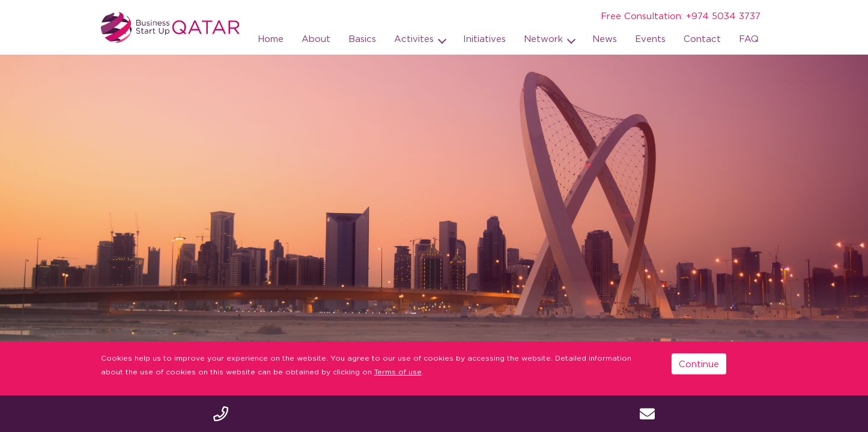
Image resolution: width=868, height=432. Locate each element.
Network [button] (545, 38)
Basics (362, 38)
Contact (702, 38)
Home (271, 38)
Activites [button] (415, 38)
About (316, 38)
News (605, 38)
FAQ (749, 38)
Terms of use (398, 372)
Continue (699, 364)
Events (650, 38)
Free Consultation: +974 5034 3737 (681, 16)
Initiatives (484, 38)
